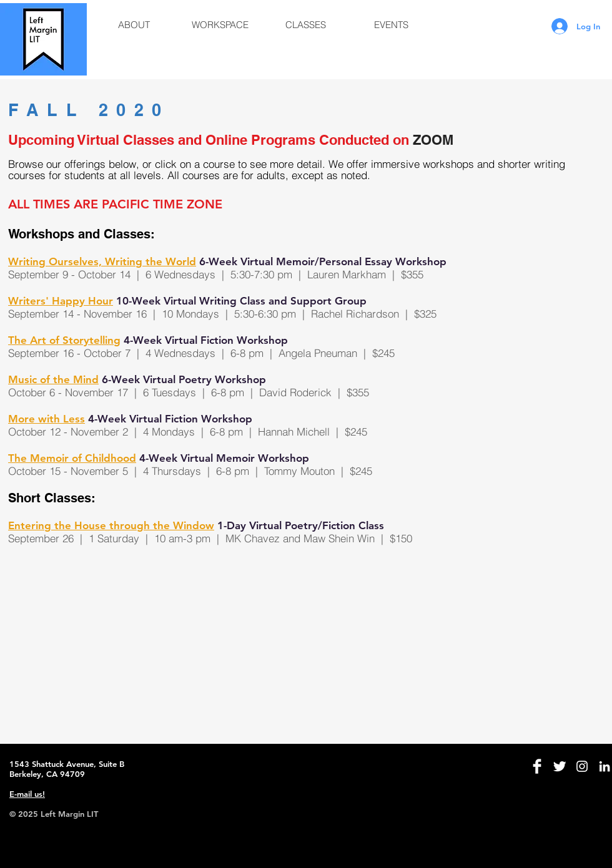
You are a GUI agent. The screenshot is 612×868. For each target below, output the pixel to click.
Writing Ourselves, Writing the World (102, 261)
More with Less (47, 419)
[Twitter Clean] (560, 766)
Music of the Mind (53, 379)
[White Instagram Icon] (582, 766)
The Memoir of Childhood (72, 458)
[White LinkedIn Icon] (605, 766)
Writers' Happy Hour (61, 301)
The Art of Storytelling (64, 340)
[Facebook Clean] (537, 766)
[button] (134, 25)
